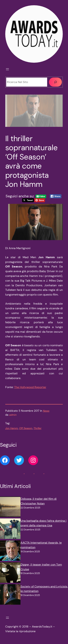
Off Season (26, 428)
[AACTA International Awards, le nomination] (10, 551)
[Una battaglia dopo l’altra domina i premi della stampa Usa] (10, 529)
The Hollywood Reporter (30, 387)
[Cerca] (55, 82)
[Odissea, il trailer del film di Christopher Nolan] (10, 507)
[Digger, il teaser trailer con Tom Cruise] (10, 573)
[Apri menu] (7, 69)
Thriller (38, 428)
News (46, 411)
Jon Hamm (12, 428)
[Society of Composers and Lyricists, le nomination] (10, 595)
